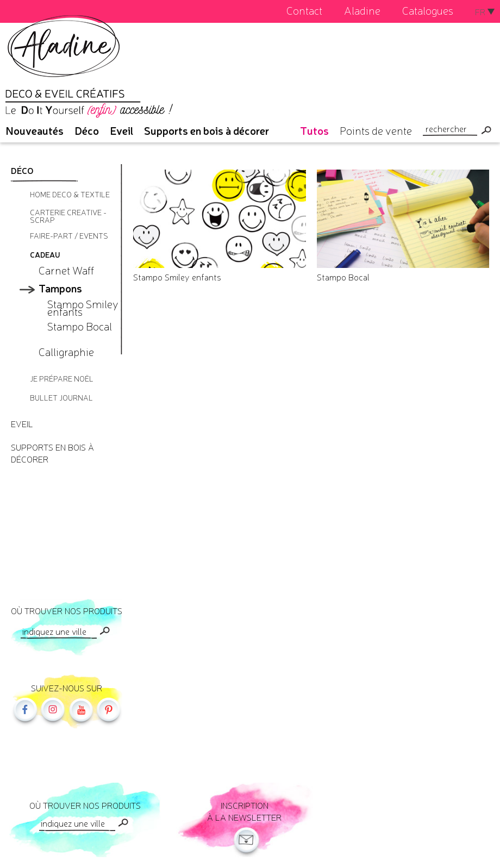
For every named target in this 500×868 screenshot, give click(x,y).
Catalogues (428, 10)
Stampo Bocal (343, 277)
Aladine (362, 10)
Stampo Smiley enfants (177, 277)
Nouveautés (35, 130)
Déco (87, 130)
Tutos (314, 130)
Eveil (121, 130)
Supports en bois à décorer (207, 130)
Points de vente (376, 130)
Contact (304, 10)
